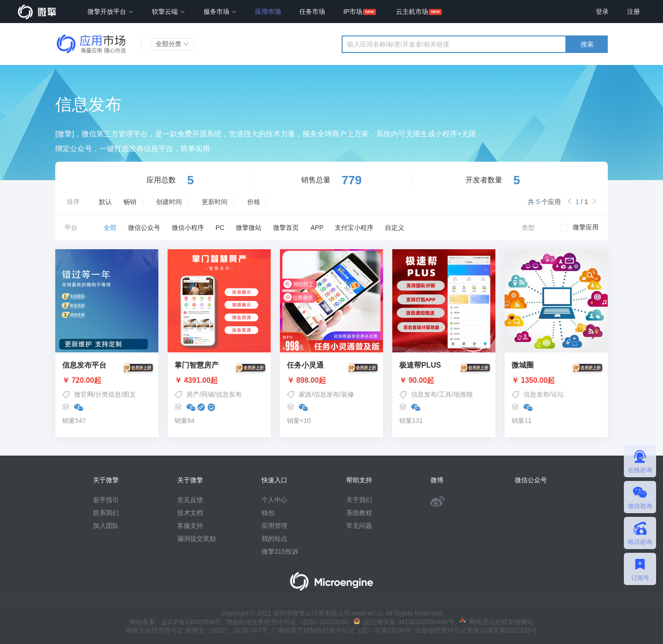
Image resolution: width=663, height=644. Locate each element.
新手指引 (106, 500)
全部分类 (172, 44)
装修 (348, 394)
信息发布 (229, 394)
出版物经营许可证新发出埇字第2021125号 (474, 630)
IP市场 (353, 12)
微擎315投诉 (280, 551)
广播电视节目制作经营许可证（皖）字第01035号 (340, 630)
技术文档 (190, 513)
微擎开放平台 (110, 12)
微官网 (84, 394)
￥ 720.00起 (107, 381)
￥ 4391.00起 (219, 381)
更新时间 (215, 202)
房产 (193, 394)
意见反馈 (190, 500)
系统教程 (359, 513)
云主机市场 (412, 12)
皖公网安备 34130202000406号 (404, 622)
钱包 (268, 513)
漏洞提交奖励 (197, 539)
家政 (305, 394)
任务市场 (312, 12)
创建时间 (169, 202)
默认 (105, 202)
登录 (602, 12)
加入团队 (106, 526)
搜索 (587, 44)
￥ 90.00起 (444, 381)
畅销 (130, 202)
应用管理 (274, 526)
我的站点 (274, 539)
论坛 (558, 394)
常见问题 (359, 526)
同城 (208, 394)
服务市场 (220, 12)
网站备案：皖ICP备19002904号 (175, 622)
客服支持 (190, 526)
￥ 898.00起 (331, 381)
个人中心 (274, 500)
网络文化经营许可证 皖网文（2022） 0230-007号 (197, 630)
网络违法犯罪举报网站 (497, 622)
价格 (254, 202)
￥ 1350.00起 (556, 381)
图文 (129, 394)
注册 (634, 12)
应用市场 (268, 12)
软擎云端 (169, 12)
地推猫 (463, 394)
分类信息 (108, 394)
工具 (445, 394)
